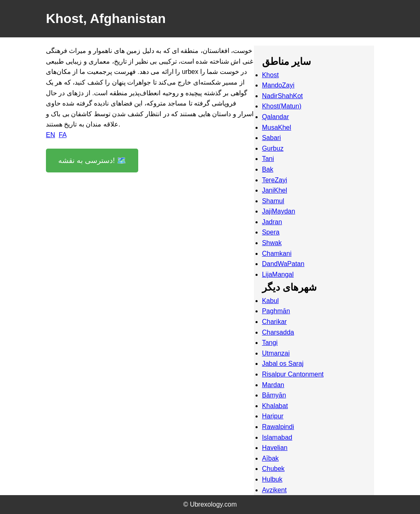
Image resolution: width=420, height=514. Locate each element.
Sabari (272, 138)
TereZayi (275, 180)
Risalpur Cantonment (293, 374)
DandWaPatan (283, 264)
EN (50, 135)
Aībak (270, 458)
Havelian (275, 448)
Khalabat (275, 406)
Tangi (270, 343)
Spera (271, 232)
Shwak (272, 243)
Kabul (270, 301)
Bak (268, 169)
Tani (268, 159)
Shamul (273, 201)
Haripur (273, 416)
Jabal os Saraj (283, 364)
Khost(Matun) (282, 106)
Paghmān (276, 311)
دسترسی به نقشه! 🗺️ (92, 161)
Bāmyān (274, 395)
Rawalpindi (278, 427)
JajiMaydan (279, 211)
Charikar (274, 322)
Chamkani (277, 254)
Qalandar (276, 117)
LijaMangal (278, 274)
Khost (270, 75)
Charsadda (278, 332)
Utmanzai (276, 353)
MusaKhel (277, 127)
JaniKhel (275, 190)
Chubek (273, 469)
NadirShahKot (283, 96)
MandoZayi (278, 85)
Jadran (272, 222)
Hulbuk (272, 479)
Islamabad (277, 437)
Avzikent (274, 490)
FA (63, 135)
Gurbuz (273, 148)
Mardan (273, 385)
